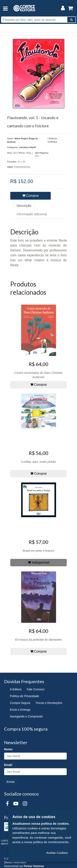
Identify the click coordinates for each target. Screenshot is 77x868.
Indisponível (38, 562)
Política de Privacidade (24, 696)
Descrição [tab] (24, 206)
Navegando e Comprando (26, 716)
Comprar (31, 196)
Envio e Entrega (20, 710)
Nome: (9, 749)
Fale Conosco (36, 689)
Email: (8, 765)
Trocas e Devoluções (49, 703)
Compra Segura (20, 703)
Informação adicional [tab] (32, 214)
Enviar (11, 782)
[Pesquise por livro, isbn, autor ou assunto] (34, 20)
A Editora (16, 689)
